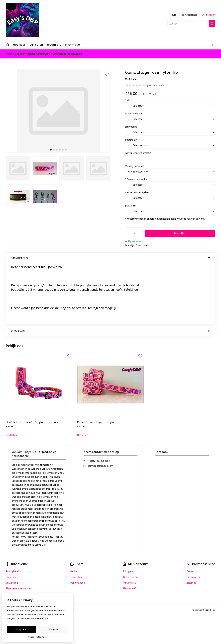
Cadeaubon (76, 516)
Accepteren (21, 629)
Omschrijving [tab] (110, 258)
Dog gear (19, 45)
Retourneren (194, 516)
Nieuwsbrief (130, 527)
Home (9, 54)
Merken (74, 510)
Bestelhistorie (131, 516)
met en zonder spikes (137, 193)
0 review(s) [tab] (110, 270)
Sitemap (192, 522)
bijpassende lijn (133, 114)
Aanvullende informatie (138, 153)
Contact (191, 510)
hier (47, 619)
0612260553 (103, 400)
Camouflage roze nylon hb (67, 54)
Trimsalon (36, 45)
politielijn (130, 206)
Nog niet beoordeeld (155, 86)
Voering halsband (135, 166)
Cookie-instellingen (37, 637)
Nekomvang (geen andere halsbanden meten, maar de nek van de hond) (165, 219)
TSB (213, 549)
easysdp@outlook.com (100, 405)
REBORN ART (54, 45)
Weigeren (54, 629)
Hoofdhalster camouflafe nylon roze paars (32, 361)
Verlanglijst (130, 522)
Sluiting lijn (131, 140)
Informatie (72, 45)
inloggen (209, 15)
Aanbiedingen (78, 522)
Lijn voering (131, 127)
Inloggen (128, 510)
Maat (129, 100)
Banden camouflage (39, 54)
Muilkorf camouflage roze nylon (96, 361)
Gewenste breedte (136, 179)
